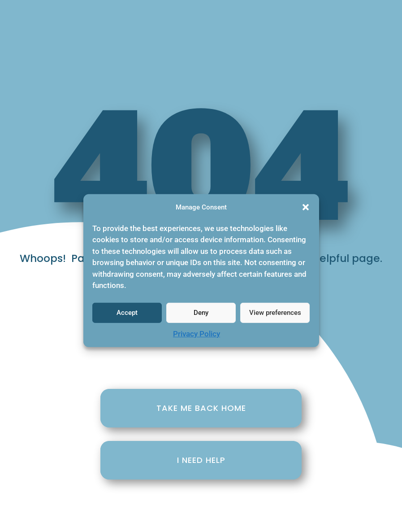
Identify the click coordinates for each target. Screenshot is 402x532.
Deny (201, 317)
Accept (127, 317)
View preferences (275, 317)
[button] (306, 211)
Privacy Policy (197, 337)
